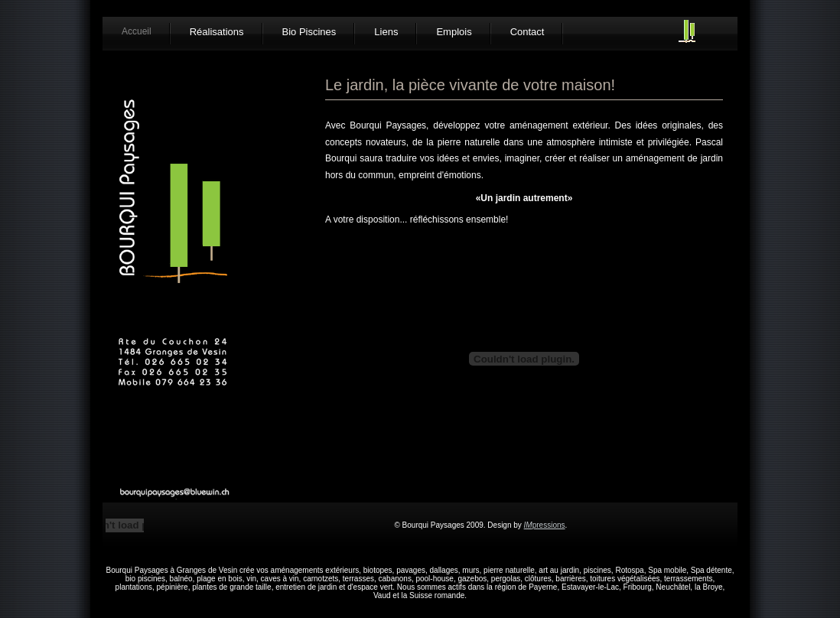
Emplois (454, 32)
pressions (545, 525)
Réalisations (217, 32)
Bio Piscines (309, 32)
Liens (386, 32)
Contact (527, 32)
